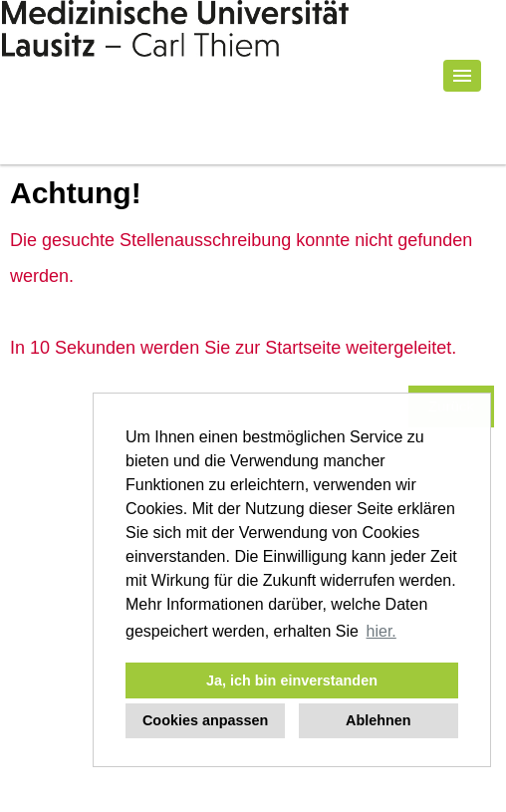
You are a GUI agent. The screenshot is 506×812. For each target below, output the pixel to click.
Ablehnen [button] (379, 720)
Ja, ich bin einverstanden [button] (292, 680)
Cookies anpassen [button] (205, 720)
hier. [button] (381, 631)
